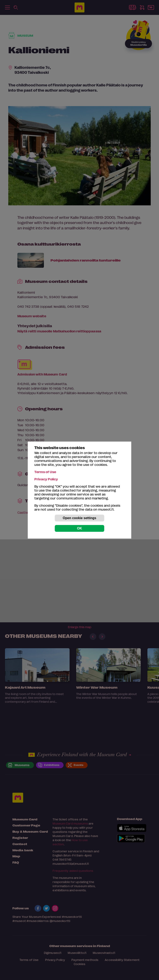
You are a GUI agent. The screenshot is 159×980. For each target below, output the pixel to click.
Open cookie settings (79, 518)
